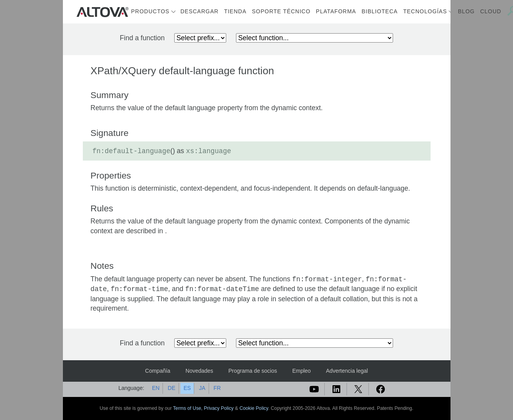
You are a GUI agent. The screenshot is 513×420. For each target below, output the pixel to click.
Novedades (199, 371)
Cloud (491, 11)
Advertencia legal (347, 371)
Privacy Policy (219, 408)
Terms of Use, (189, 408)
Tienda (235, 11)
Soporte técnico (281, 11)
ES (187, 388)
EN (156, 388)
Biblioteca (379, 11)
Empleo (301, 371)
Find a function (142, 38)
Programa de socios (253, 371)
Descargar (200, 11)
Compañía (158, 371)
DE (171, 388)
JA (202, 388)
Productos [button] (150, 11)
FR (217, 388)
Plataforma (336, 11)
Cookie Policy (254, 408)
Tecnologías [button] (425, 11)
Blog (466, 11)
